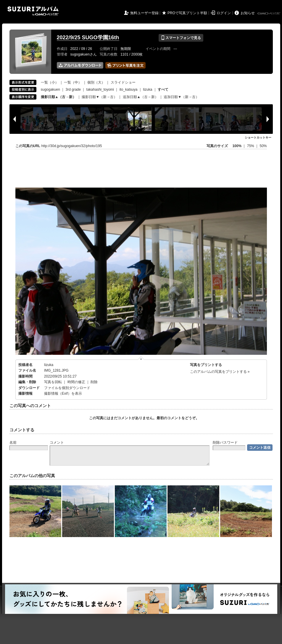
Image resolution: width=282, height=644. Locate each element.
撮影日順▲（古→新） (59, 97)
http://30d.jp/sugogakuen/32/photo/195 (72, 146)
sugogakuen (50, 90)
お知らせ (248, 13)
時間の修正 (76, 382)
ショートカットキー (258, 138)
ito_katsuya (129, 90)
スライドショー (123, 82)
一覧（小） (50, 82)
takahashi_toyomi (100, 90)
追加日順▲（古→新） (141, 97)
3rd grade (73, 90)
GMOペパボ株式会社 (269, 14)
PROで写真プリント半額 (187, 13)
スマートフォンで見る (181, 38)
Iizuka (148, 90)
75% (251, 146)
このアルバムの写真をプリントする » (220, 372)
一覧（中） (73, 82)
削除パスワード (225, 443)
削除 (94, 382)
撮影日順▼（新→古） (99, 97)
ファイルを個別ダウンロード (67, 388)
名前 (13, 443)
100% (237, 146)
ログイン (224, 13)
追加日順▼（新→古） (181, 97)
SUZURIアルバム (33, 11)
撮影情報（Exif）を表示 (63, 393)
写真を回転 (53, 382)
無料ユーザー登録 (144, 13)
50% (263, 146)
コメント (57, 443)
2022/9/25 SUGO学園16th (88, 38)
